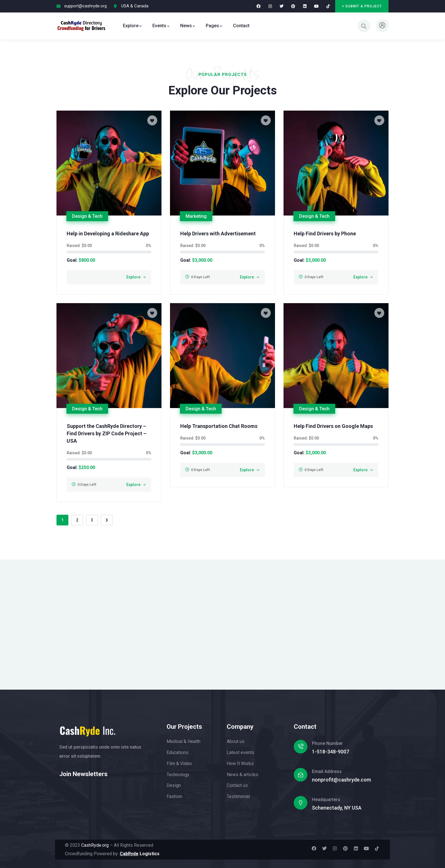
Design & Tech (87, 216)
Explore (133, 277)
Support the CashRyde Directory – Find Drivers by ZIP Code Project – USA (107, 433)
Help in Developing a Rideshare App (108, 234)
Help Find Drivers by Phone (325, 234)
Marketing (196, 216)
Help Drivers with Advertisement (218, 234)
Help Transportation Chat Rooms (219, 426)
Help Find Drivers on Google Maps (333, 426)
